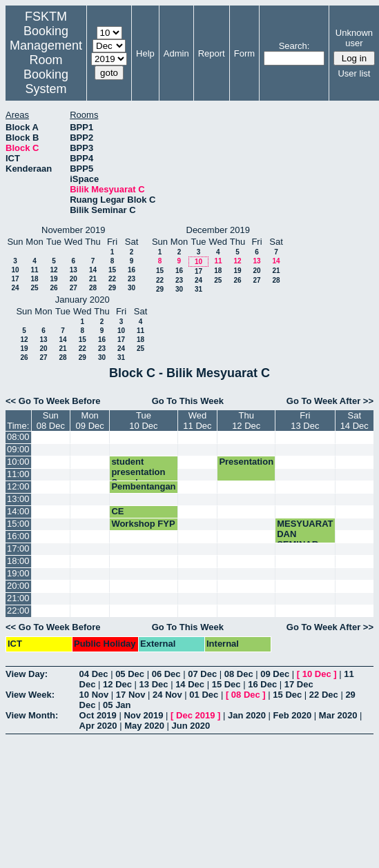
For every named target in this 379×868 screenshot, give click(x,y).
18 (34, 279)
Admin (176, 53)
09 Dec (275, 674)
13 (74, 270)
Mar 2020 (338, 715)
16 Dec (262, 684)
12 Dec (117, 684)
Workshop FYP (143, 524)
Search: (294, 46)
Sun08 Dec (51, 421)
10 (15, 270)
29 (112, 288)
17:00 (18, 548)
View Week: (30, 695)
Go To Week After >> (330, 401)
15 (112, 270)
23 (132, 279)
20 (74, 279)
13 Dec (154, 684)
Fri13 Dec (305, 421)
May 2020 (144, 726)
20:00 (18, 586)
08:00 (18, 437)
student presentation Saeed (138, 472)
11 (34, 270)
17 (15, 279)
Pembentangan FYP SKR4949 (143, 492)
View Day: (27, 674)
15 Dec (226, 684)
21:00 (18, 598)
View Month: (32, 715)
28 (93, 288)
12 (54, 270)
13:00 (18, 499)
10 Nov (94, 695)
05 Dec (130, 674)
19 (54, 279)
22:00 (18, 610)
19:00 (18, 573)
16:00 (18, 536)
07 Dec (202, 674)
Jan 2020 (247, 715)
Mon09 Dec (90, 421)
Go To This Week (188, 401)
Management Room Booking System (46, 67)
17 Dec (299, 684)
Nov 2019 (143, 715)
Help (145, 53)
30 (132, 288)
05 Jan (117, 705)
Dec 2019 (195, 715)
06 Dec (166, 674)
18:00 (18, 561)
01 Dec (204, 695)
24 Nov (167, 695)
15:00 (18, 524)
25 (34, 288)
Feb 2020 (293, 715)
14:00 (18, 511)
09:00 (18, 449)
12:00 (18, 486)
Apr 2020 (98, 726)
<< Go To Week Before (53, 401)
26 (54, 288)
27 (74, 288)
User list (354, 73)
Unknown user (354, 38)
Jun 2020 (191, 726)
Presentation (246, 462)
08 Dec (239, 674)
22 (112, 279)
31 (198, 289)
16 (132, 270)
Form (244, 53)
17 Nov (131, 695)
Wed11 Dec (197, 421)
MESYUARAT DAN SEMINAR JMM (305, 539)
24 (15, 288)
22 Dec (324, 695)
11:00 (18, 474)
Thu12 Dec (246, 421)
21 (93, 279)
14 (93, 270)
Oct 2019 (98, 715)
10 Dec (317, 674)
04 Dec (94, 674)
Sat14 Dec (354, 421)
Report (212, 53)
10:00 (18, 462)
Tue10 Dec (143, 421)
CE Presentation (138, 516)
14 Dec (190, 684)
